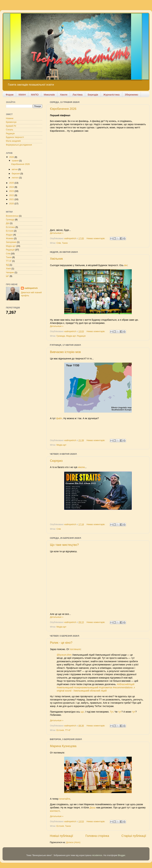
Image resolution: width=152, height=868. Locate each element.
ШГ (7, 276)
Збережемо (131, 95)
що (82, 712)
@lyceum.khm (64, 655)
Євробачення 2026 (63, 109)
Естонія (60, 730)
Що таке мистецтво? (64, 545)
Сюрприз (56, 461)
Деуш (93, 808)
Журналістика (111, 95)
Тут (112, 712)
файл (59, 418)
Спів (59, 243)
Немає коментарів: (96, 238)
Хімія (8, 269)
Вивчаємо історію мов (65, 352)
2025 (12, 183)
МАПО (35, 95)
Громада (61, 336)
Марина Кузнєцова (63, 746)
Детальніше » (57, 233)
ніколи (81, 467)
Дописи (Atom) (73, 842)
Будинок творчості (15, 137)
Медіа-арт (71, 336)
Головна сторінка (97, 836)
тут (120, 712)
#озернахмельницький (86, 687)
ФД (7, 265)
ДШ (8, 223)
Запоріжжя (11, 242)
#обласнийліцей (126, 684)
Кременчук (11, 122)
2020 (12, 204)
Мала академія (13, 141)
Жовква (10, 238)
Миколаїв (49, 95)
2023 (12, 191)
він (126, 265)
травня (16, 161)
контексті (55, 811)
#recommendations (123, 687)
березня (16, 174)
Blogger (122, 855)
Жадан (9, 235)
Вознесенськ (12, 216)
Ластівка (77, 95)
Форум (10, 95)
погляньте (75, 649)
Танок (65, 243)
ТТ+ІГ (68, 730)
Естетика (10, 227)
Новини (10, 118)
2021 (12, 199)
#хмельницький (65, 687)
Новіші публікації (61, 836)
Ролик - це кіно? (61, 643)
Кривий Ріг (11, 126)
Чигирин (10, 272)
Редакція (81, 336)
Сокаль (10, 130)
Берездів (93, 95)
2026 (12, 157)
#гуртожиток (106, 687)
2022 (12, 195)
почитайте (65, 799)
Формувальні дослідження (19, 145)
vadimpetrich (31, 288)
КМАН (22, 95)
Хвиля (64, 95)
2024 (12, 187)
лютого (16, 178)
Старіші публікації (134, 836)
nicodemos (97, 855)
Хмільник (56, 259)
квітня (15, 169)
